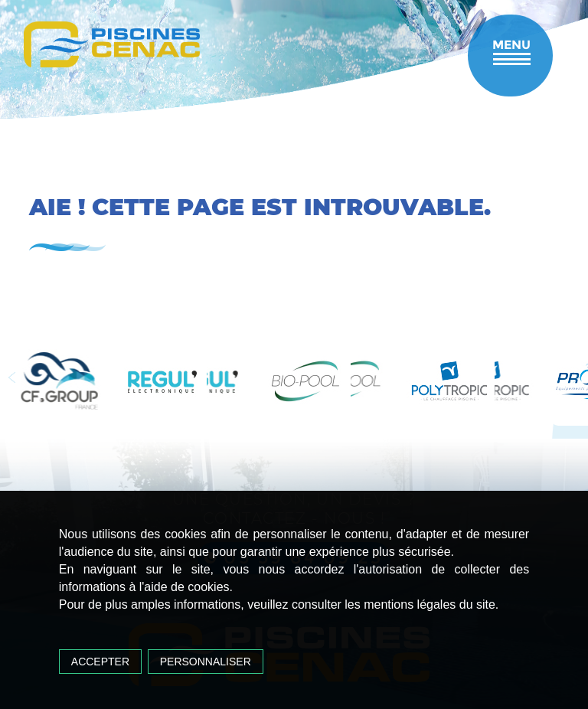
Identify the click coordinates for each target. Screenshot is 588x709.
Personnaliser (206, 662)
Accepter (100, 662)
